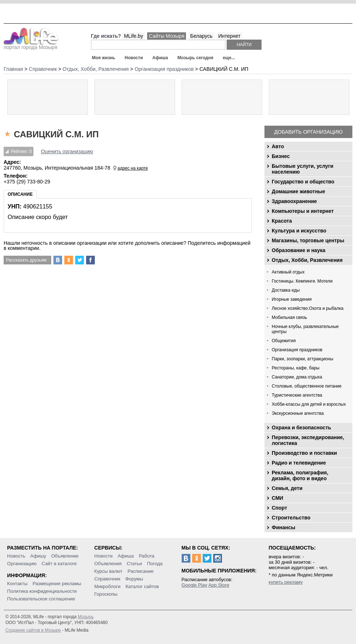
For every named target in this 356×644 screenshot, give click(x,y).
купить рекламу (286, 582)
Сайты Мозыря (167, 36)
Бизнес (281, 156)
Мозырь (86, 617)
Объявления (108, 564)
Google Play (195, 585)
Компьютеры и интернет (303, 211)
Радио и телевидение (299, 463)
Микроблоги (108, 586)
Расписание (141, 571)
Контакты (17, 584)
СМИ (278, 498)
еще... (229, 58)
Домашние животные (298, 191)
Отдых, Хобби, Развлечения (307, 260)
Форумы (134, 579)
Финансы (284, 527)
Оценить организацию (67, 151)
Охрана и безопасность (301, 428)
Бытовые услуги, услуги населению (303, 169)
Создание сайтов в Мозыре (33, 630)
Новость (16, 556)
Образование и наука (298, 250)
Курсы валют (109, 571)
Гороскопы (106, 594)
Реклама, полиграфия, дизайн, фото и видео (300, 475)
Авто (278, 146)
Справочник (108, 579)
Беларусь (201, 36)
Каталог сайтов (142, 586)
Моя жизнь (104, 58)
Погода (155, 564)
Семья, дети (287, 488)
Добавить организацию (308, 132)
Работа (147, 556)
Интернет (229, 36)
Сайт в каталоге (59, 564)
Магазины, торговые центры (308, 240)
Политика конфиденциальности (42, 591)
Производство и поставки (304, 453)
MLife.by (133, 36)
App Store (219, 585)
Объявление (65, 556)
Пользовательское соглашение (41, 599)
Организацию (22, 564)
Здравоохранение (294, 201)
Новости (134, 58)
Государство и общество (303, 182)
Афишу (38, 556)
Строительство (291, 518)
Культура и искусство (299, 231)
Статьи (134, 564)
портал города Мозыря (31, 45)
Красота (282, 221)
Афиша (160, 58)
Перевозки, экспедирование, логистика (308, 440)
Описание (20, 194)
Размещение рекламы (57, 584)
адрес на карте (133, 168)
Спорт (279, 508)
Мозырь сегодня (196, 58)
